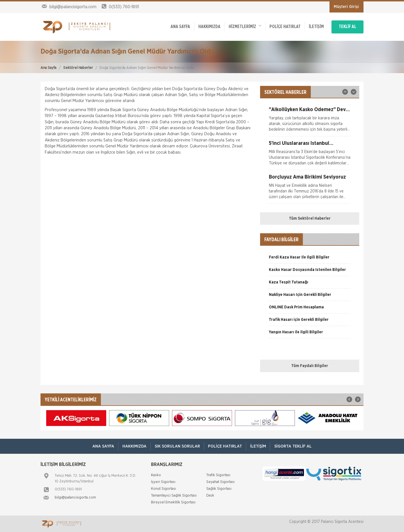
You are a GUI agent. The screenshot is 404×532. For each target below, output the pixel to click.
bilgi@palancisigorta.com (75, 498)
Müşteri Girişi (346, 7)
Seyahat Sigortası (220, 482)
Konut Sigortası (163, 489)
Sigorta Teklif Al (295, 446)
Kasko (156, 475)
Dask (210, 496)
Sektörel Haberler (78, 68)
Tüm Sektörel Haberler (310, 219)
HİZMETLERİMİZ (240, 26)
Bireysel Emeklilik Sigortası (173, 502)
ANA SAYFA (174, 26)
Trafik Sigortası (218, 475)
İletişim (313, 26)
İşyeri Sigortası (163, 482)
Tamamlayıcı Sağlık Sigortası (174, 496)
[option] (310, 122)
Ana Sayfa (48, 68)
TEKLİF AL (346, 26)
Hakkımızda (204, 26)
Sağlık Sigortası (219, 489)
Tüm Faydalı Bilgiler (310, 366)
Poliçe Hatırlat (281, 26)
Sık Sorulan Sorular (177, 446)
